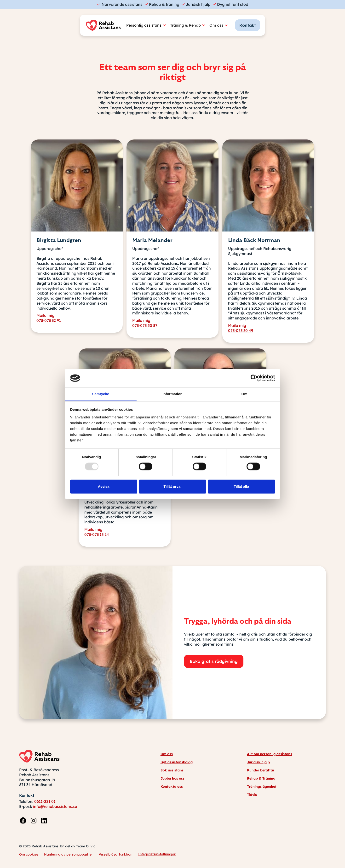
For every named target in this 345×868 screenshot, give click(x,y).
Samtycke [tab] (101, 394)
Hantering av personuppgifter (69, 854)
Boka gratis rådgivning (214, 661)
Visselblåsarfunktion (115, 854)
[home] (104, 25)
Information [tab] (172, 394)
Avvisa (104, 486)
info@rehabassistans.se (55, 806)
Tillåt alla (241, 486)
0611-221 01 (45, 801)
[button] (148, 25)
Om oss (167, 754)
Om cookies (29, 854)
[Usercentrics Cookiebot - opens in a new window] (254, 378)
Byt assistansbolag (177, 762)
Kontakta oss (172, 787)
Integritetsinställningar (157, 854)
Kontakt (248, 25)
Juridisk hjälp (258, 762)
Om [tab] (244, 394)
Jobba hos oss (172, 778)
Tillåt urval (173, 486)
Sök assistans (172, 770)
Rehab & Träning (261, 778)
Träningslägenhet (262, 787)
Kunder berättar (261, 770)
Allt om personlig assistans (270, 754)
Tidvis (252, 795)
